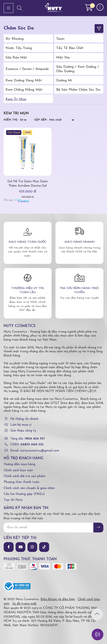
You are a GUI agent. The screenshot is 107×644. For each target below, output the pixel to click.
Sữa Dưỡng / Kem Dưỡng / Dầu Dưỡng (78, 69)
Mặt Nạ (63, 58)
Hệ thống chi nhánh (24, 419)
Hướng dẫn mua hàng (19, 464)
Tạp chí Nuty (13, 500)
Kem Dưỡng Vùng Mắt (24, 81)
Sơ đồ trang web (24, 604)
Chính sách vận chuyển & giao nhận (29, 488)
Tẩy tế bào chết (70, 48)
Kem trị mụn (16, 99)
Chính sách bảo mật (18, 470)
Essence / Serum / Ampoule (27, 69)
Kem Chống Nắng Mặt (24, 90)
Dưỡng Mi (64, 81)
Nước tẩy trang (19, 48)
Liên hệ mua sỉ (21, 425)
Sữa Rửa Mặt (16, 58)
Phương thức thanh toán (22, 482)
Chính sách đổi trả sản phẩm (25, 476)
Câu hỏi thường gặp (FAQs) (24, 494)
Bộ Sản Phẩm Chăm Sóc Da (78, 90)
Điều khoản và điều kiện (58, 599)
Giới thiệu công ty (23, 431)
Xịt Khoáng (15, 39)
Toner (60, 39)
